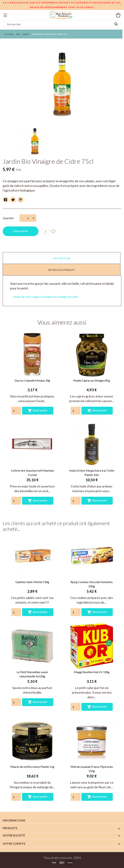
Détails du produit (62, 270)
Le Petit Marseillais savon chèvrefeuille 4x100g (32, 674)
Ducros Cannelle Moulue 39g (32, 380)
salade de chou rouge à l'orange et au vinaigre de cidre (46, 297)
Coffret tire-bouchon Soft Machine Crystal (32, 473)
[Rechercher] (62, 24)
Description (62, 258)
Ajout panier (21, 231)
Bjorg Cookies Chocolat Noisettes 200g (92, 584)
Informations (14, 820)
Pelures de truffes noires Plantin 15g (32, 767)
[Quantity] (16, 411)
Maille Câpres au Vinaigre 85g (92, 380)
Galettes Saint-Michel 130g (32, 582)
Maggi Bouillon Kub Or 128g (92, 672)
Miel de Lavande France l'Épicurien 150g (92, 769)
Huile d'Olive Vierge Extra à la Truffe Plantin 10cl (92, 473)
